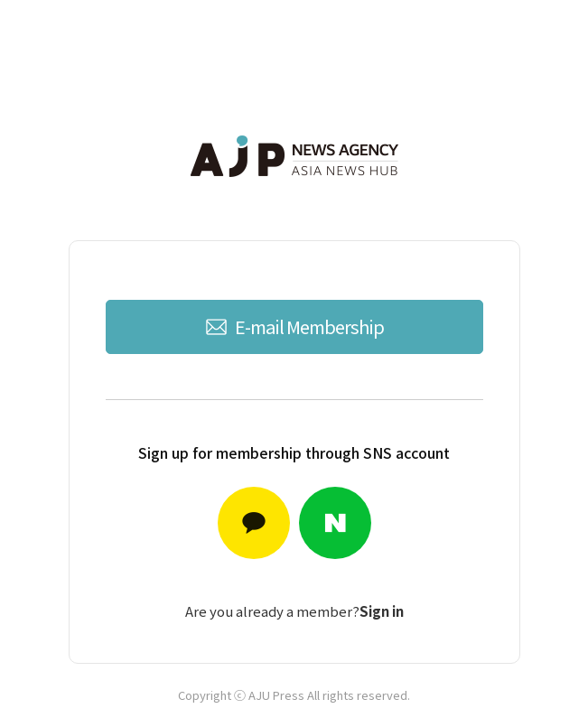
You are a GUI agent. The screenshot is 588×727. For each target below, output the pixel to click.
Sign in (382, 611)
